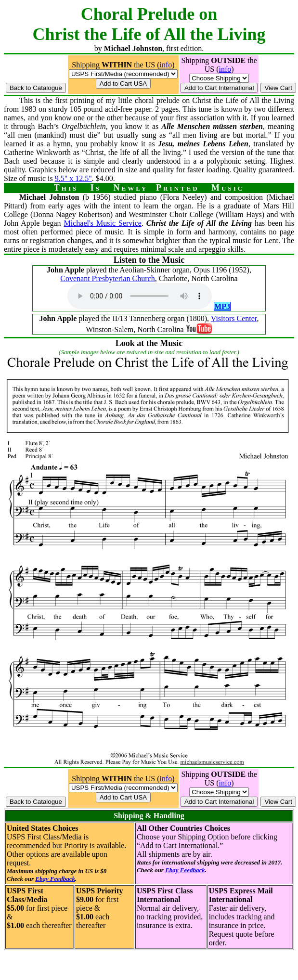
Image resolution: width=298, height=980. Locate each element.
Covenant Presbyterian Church (107, 278)
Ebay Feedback (55, 879)
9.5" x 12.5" (73, 178)
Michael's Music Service (103, 223)
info (166, 65)
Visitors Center (234, 318)
